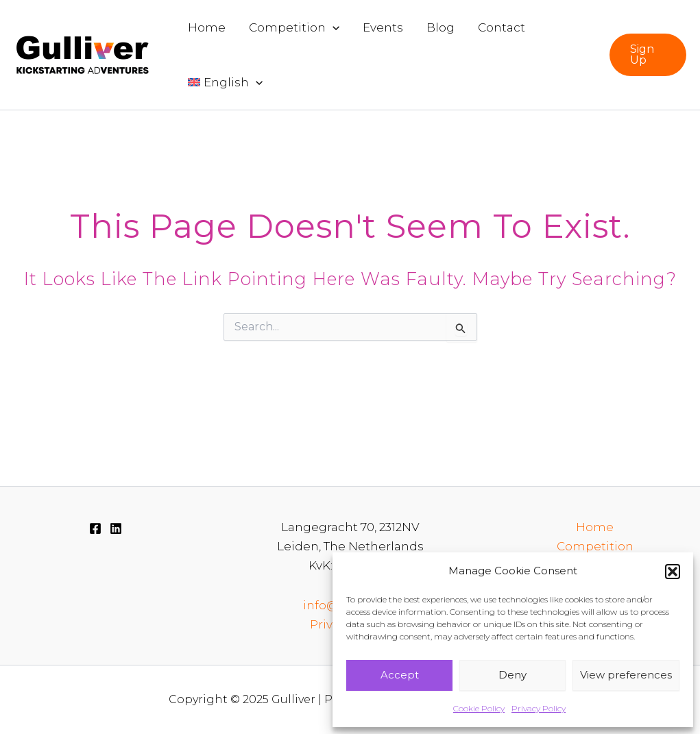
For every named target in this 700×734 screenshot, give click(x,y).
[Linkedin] (116, 528)
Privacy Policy (539, 708)
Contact (502, 27)
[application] (333, 27)
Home (207, 27)
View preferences (626, 675)
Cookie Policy (479, 708)
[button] (673, 572)
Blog (440, 27)
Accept (400, 675)
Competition (294, 27)
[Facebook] (95, 528)
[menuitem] (225, 82)
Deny (512, 675)
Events (383, 27)
